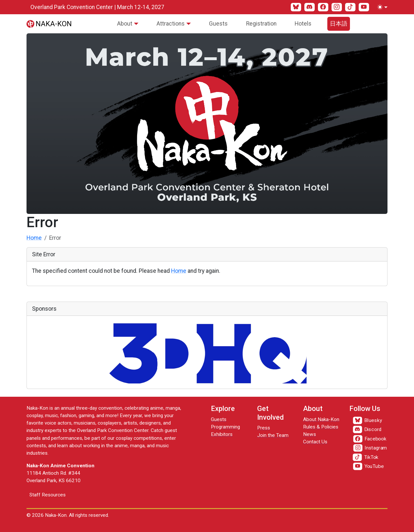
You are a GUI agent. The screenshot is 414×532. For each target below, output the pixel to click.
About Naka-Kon (321, 419)
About (125, 24)
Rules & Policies (321, 427)
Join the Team (273, 435)
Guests (218, 24)
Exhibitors (222, 434)
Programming (225, 427)
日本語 (339, 24)
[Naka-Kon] (49, 24)
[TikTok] (350, 7)
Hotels (303, 24)
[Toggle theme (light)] (381, 7)
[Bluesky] (296, 7)
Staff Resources (48, 495)
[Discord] (310, 7)
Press (264, 428)
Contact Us (315, 442)
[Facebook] (323, 7)
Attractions (171, 24)
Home (34, 238)
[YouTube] (364, 7)
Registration (261, 24)
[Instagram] (337, 7)
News (310, 434)
